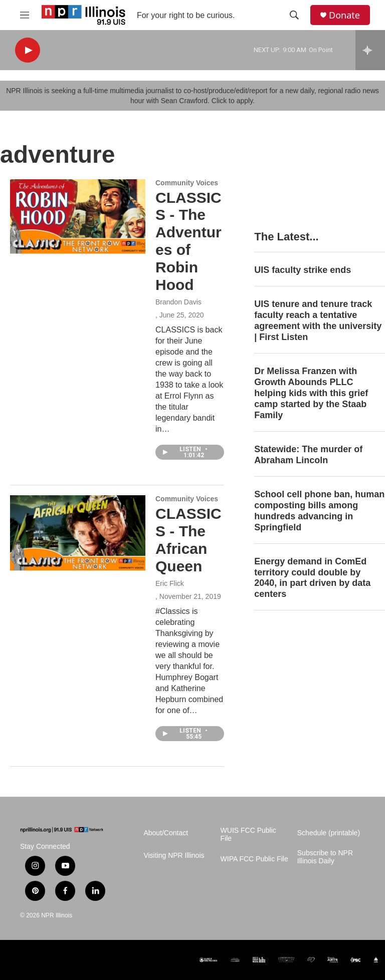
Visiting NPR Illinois (174, 856)
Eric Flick (170, 583)
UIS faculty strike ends (303, 270)
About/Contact (166, 833)
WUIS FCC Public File (248, 835)
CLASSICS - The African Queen (188, 540)
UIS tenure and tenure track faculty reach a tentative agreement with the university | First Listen (318, 320)
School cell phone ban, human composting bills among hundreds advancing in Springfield (319, 511)
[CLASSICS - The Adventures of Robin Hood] (78, 217)
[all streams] (370, 50)
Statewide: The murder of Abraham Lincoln (308, 455)
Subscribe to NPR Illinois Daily (325, 857)
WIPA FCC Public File (254, 859)
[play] (28, 50)
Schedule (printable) (329, 833)
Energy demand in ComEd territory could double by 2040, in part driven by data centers (312, 578)
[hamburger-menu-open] (25, 15)
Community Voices (187, 183)
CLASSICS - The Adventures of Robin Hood (188, 241)
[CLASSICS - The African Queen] (78, 533)
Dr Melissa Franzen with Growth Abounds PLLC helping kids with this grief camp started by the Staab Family (311, 393)
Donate (344, 15)
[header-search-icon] (294, 15)
